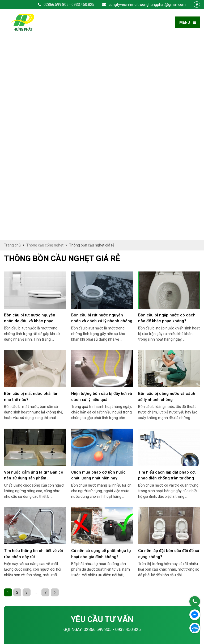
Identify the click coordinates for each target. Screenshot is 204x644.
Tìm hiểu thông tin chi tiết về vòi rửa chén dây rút (33, 350)
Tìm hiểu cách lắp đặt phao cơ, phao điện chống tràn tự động (167, 271)
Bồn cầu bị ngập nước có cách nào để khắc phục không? (167, 114)
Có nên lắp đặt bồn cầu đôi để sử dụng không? (169, 350)
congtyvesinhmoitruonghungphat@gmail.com (144, 5)
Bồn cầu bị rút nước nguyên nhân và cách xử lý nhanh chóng (102, 114)
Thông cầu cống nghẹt (45, 41)
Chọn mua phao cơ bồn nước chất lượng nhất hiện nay (98, 271)
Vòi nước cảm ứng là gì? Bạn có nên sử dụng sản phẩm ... (34, 271)
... (36, 388)
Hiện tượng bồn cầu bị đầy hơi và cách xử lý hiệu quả (102, 193)
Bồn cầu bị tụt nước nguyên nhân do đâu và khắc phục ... (31, 114)
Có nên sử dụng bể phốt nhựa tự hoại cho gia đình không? (101, 350)
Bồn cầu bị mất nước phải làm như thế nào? (32, 193)
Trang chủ (12, 41)
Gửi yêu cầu (102, 544)
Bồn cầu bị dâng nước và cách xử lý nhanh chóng (167, 193)
